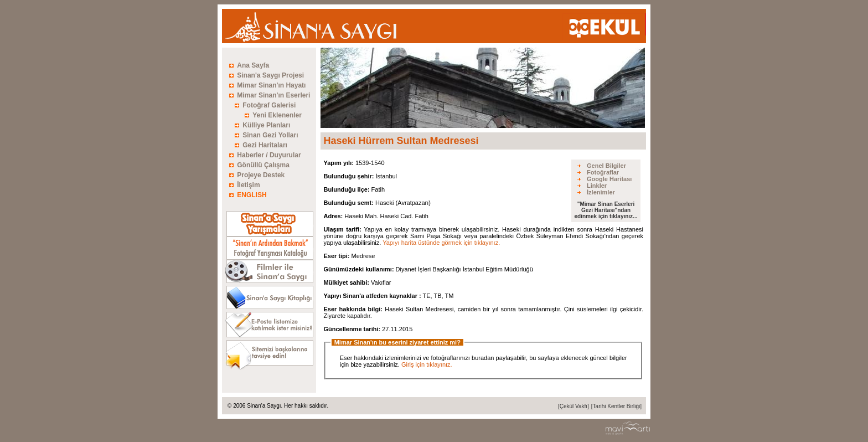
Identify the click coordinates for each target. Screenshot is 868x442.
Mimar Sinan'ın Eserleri (273, 95)
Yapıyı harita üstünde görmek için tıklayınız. (441, 243)
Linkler (597, 186)
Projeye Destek (261, 175)
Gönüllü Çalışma (263, 165)
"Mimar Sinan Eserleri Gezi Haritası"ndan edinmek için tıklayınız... (606, 210)
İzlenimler (601, 192)
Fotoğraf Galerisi (269, 105)
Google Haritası (609, 179)
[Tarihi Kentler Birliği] (616, 406)
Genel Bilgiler (606, 166)
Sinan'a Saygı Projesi (270, 75)
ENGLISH (252, 195)
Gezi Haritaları (265, 145)
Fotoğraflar (603, 172)
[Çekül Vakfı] (573, 406)
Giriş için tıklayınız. (427, 364)
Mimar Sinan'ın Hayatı (271, 85)
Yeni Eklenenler (277, 115)
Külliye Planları (266, 125)
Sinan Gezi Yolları (270, 135)
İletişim (248, 185)
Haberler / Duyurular (269, 155)
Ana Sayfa (253, 65)
